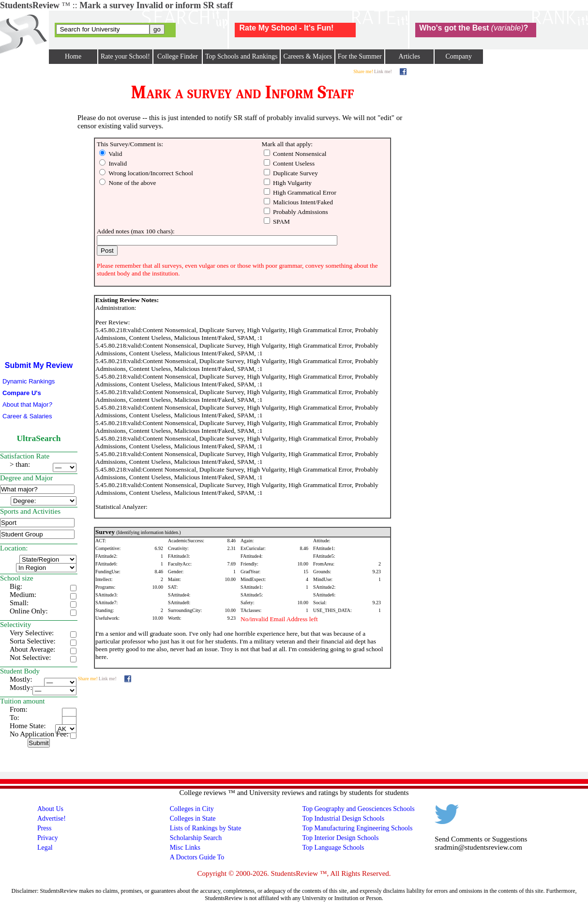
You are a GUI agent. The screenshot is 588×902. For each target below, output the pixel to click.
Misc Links (185, 848)
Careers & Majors (307, 56)
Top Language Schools (333, 848)
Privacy (48, 838)
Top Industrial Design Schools (343, 818)
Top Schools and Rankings (241, 56)
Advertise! (52, 818)
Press (45, 828)
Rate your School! (125, 56)
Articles (409, 56)
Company (458, 56)
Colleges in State (193, 818)
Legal (45, 848)
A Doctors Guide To (197, 857)
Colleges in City (192, 809)
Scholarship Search (196, 838)
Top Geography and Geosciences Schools (358, 809)
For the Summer (360, 56)
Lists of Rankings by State (206, 828)
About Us (50, 809)
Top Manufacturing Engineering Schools (357, 828)
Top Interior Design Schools (340, 838)
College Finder (178, 56)
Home (73, 56)
